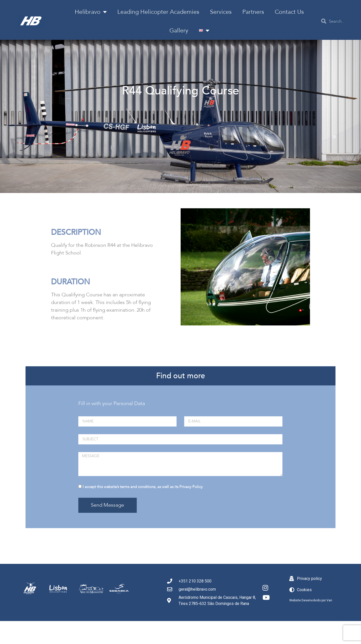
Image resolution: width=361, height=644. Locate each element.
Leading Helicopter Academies (158, 12)
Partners (253, 12)
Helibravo (91, 12)
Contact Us (289, 12)
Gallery (179, 31)
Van (329, 600)
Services (221, 12)
